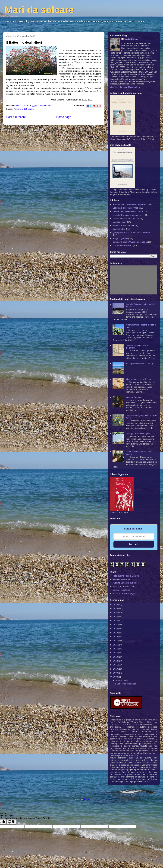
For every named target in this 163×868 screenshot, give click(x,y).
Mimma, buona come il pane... (139, 379)
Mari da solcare (39, 10)
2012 (116, 661)
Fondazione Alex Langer (124, 593)
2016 (116, 645)
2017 (116, 641)
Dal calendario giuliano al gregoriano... (137, 347)
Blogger (87, 799)
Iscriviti (134, 544)
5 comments (45, 106)
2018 (116, 637)
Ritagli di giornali (120, 238)
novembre (121, 680)
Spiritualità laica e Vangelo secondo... (130, 242)
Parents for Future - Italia (124, 586)
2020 (116, 629)
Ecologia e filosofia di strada (125, 208)
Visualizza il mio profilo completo (125, 87)
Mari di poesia (119, 222)
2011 (116, 665)
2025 (116, 608)
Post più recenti (16, 117)
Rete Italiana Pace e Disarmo (126, 576)
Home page (64, 117)
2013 (116, 657)
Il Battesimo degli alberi (24, 42)
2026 (116, 605)
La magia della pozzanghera (138, 434)
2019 (116, 633)
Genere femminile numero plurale (128, 211)
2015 (116, 649)
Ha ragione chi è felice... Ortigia (140, 363)
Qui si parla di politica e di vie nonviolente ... (133, 232)
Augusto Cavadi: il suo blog (125, 583)
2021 (116, 625)
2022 (116, 621)
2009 (116, 673)
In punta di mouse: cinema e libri (127, 215)
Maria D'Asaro (23, 106)
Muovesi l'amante (133, 397)
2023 (116, 617)
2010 (116, 669)
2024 (116, 613)
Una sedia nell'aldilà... (122, 245)
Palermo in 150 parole (24, 109)
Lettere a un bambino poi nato (126, 218)
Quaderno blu (119, 229)
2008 (116, 677)
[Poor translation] (12, 822)
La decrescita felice (121, 590)
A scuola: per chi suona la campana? (129, 204)
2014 (116, 653)
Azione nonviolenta (121, 579)
